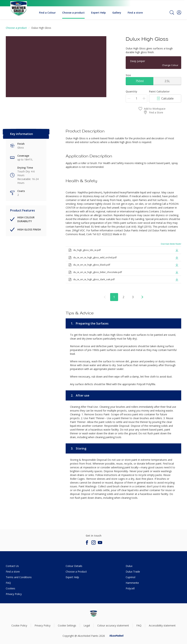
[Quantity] (136, 98)
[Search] (172, 12)
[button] (179, 12)
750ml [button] (140, 81)
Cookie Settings (67, 625)
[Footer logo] (94, 613)
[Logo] (19, 7)
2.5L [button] (167, 81)
